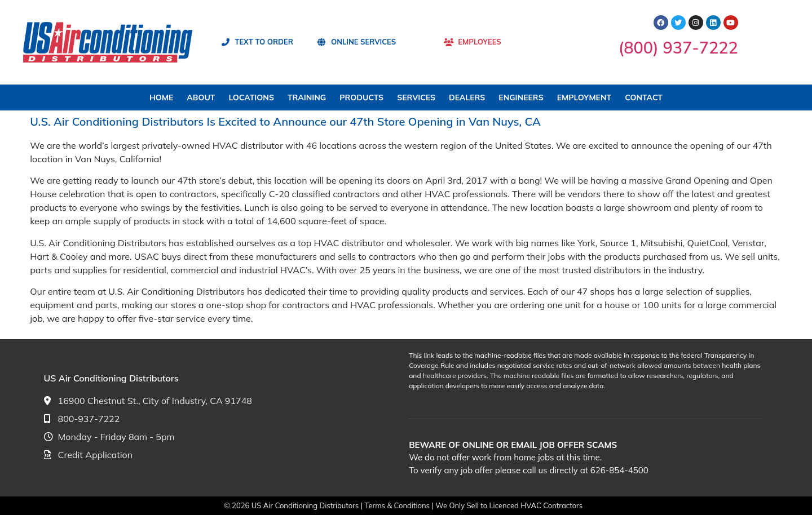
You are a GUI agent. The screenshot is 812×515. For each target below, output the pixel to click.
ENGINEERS (521, 97)
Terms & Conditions (398, 505)
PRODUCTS (361, 97)
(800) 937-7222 (678, 47)
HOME (161, 97)
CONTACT (644, 97)
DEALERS (467, 97)
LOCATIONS (251, 97)
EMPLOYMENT (584, 97)
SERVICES (416, 97)
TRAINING (307, 97)
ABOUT (201, 97)
